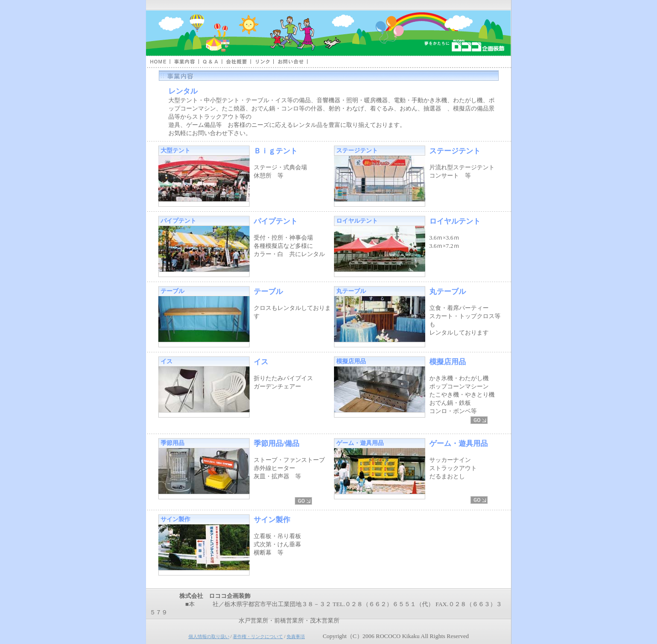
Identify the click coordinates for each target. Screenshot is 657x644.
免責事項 (296, 636)
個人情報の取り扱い (209, 636)
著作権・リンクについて (258, 636)
